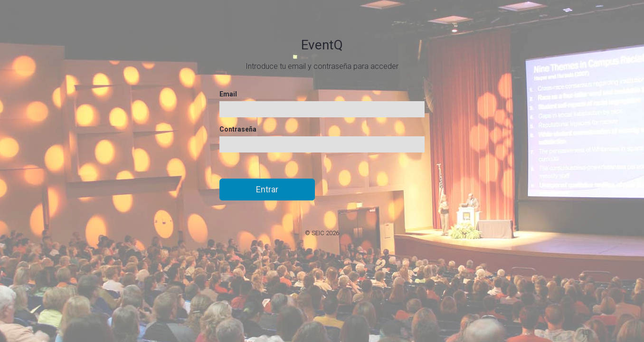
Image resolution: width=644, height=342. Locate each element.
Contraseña (238, 129)
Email (228, 94)
